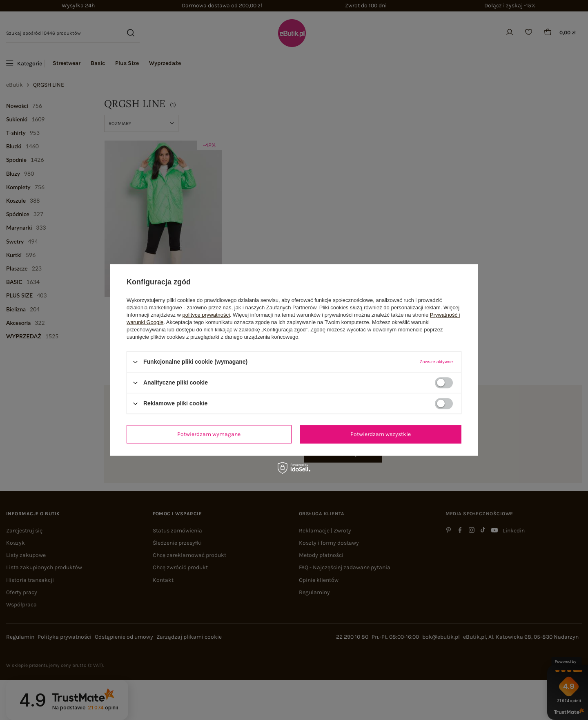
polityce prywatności (206, 315)
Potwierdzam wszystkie (381, 434)
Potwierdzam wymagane (209, 434)
